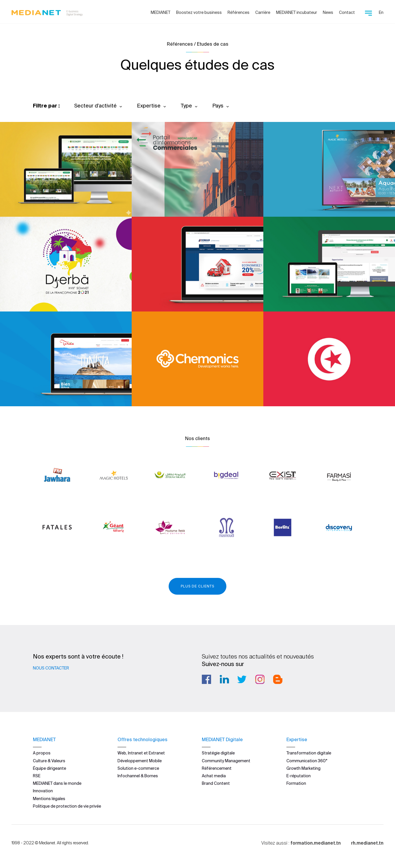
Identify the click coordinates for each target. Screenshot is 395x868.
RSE (37, 776)
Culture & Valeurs (49, 761)
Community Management (226, 761)
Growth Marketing (303, 768)
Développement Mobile (140, 761)
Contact (347, 12)
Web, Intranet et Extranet (141, 753)
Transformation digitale (309, 753)
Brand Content (216, 783)
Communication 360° (307, 761)
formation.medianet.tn (316, 843)
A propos (42, 753)
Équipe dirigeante (50, 768)
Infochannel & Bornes (138, 776)
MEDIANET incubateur (297, 12)
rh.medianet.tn (367, 843)
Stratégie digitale (218, 753)
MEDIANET (161, 12)
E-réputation (299, 776)
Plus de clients (197, 586)
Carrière (263, 12)
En (381, 12)
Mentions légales (49, 798)
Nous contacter (51, 668)
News (328, 12)
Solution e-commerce (138, 768)
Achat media (214, 776)
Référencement (217, 768)
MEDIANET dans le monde (57, 783)
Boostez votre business (199, 12)
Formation (296, 783)
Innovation (43, 791)
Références (239, 12)
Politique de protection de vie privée (67, 806)
